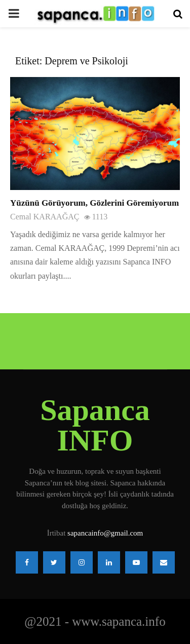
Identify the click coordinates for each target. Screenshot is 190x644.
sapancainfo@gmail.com (105, 533)
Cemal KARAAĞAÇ (45, 217)
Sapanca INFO (95, 425)
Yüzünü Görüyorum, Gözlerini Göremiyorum (94, 203)
